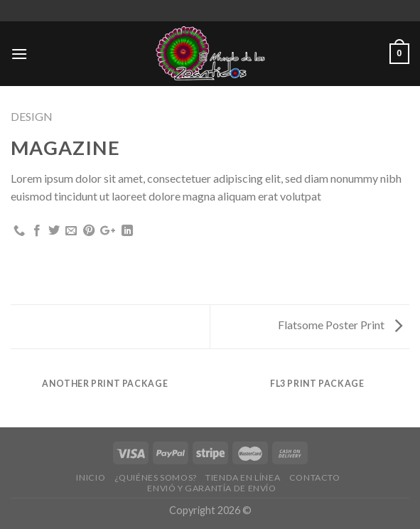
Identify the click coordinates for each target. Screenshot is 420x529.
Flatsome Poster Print (340, 325)
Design (32, 116)
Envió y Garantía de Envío (211, 488)
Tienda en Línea (243, 477)
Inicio (91, 477)
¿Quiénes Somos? (156, 477)
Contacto (315, 477)
